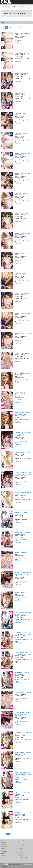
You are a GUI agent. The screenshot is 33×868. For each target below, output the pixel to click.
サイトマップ (21, 859)
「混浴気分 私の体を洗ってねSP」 (23, 53)
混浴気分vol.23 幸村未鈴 (21, 553)
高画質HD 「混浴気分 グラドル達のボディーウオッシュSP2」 (23, 154)
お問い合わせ (21, 855)
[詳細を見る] (18, 43)
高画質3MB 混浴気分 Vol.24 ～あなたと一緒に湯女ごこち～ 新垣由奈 (23, 633)
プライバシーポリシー (23, 857)
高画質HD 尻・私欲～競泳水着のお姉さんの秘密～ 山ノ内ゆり (23, 414)
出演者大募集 (4, 851)
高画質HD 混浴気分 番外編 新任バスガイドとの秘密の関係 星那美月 (23, 774)
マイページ (20, 847)
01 (7, 28)
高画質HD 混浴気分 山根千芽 (21, 73)
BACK (2, 28)
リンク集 (3, 855)
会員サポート (21, 849)
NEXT (21, 28)
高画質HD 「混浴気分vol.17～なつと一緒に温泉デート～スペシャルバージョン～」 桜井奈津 (23, 474)
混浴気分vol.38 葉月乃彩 (21, 593)
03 (13, 28)
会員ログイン (4, 847)
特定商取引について (22, 853)
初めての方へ (4, 843)
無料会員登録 (4, 845)
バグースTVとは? (21, 843)
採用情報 (3, 853)
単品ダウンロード (22, 845)
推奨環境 (3, 849)
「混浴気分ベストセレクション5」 (23, 453)
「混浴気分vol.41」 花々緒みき (22, 213)
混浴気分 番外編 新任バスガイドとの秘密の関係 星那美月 (23, 674)
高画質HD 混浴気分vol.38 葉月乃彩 (23, 753)
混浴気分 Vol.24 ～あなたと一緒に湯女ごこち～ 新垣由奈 (23, 533)
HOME (2, 841)
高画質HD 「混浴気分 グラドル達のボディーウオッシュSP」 (23, 234)
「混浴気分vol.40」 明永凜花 (22, 293)
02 (10, 28)
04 (17, 28)
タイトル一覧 (21, 841)
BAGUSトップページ (8, 7)
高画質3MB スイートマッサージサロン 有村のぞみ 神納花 (23, 814)
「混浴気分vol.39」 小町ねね (22, 353)
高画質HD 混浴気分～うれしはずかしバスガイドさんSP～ (23, 613)
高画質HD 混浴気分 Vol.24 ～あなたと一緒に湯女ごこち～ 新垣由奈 (23, 654)
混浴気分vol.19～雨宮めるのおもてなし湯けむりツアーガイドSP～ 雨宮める (23, 574)
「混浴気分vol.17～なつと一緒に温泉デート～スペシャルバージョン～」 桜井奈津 (23, 434)
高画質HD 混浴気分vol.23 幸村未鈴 (23, 693)
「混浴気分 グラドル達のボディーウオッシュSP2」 (23, 134)
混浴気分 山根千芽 (19, 93)
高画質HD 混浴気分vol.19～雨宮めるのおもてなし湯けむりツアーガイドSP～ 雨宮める (23, 714)
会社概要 (20, 851)
